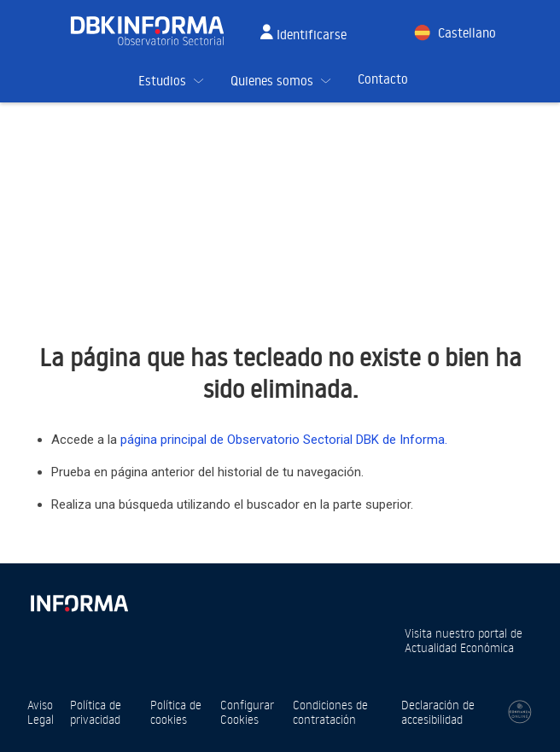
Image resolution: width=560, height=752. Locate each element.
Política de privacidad (96, 712)
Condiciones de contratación (330, 712)
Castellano (467, 33)
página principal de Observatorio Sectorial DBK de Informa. (284, 440)
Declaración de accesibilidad (438, 712)
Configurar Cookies (247, 712)
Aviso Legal (41, 712)
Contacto (383, 79)
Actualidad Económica (459, 647)
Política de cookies (176, 712)
